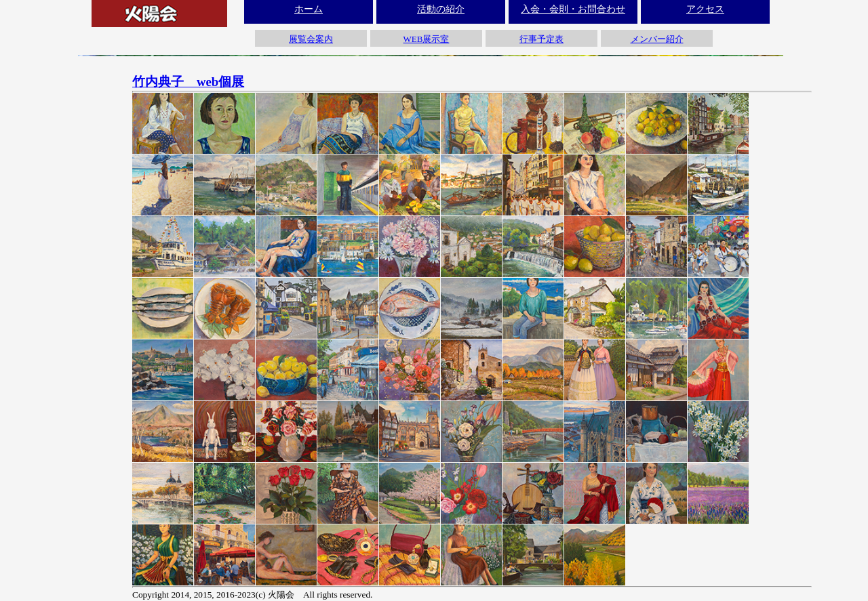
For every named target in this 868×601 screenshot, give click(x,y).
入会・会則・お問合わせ (573, 9)
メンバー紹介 (657, 39)
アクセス (705, 9)
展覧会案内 (311, 39)
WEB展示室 (427, 39)
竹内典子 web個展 (188, 82)
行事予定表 (541, 39)
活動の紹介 (441, 9)
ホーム (309, 9)
